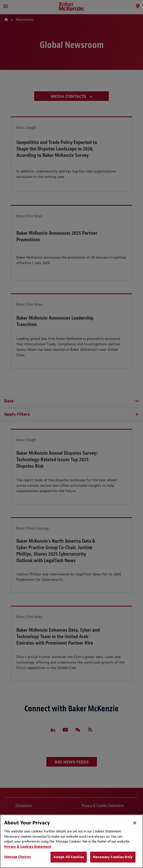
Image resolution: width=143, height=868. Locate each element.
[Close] (135, 823)
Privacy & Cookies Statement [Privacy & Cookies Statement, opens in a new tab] (28, 847)
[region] (71, 841)
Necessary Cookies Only (113, 857)
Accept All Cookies (69, 857)
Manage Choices (17, 857)
